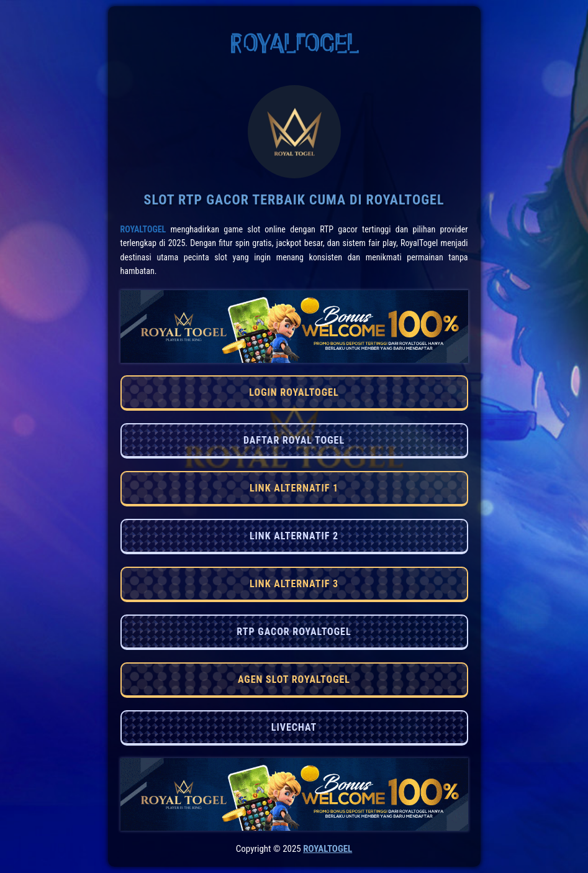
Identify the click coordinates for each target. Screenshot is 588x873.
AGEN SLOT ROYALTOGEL (294, 679)
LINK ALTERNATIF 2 (294, 536)
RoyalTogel (143, 229)
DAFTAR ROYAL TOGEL (294, 440)
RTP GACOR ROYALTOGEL (294, 632)
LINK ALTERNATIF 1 (294, 488)
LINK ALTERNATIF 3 (294, 584)
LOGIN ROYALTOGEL (294, 392)
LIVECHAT (294, 727)
